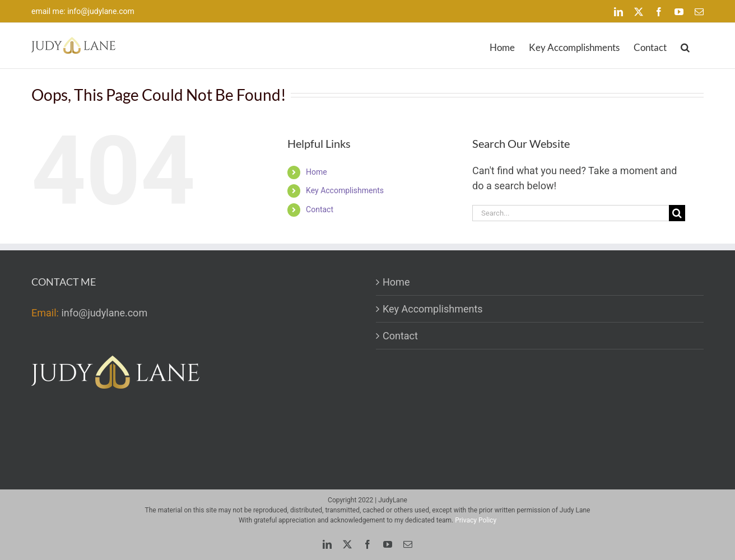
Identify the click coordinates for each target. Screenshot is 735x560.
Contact (320, 209)
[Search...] (571, 213)
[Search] (677, 213)
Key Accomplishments (345, 190)
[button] (685, 46)
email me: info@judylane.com (83, 11)
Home (317, 172)
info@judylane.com (104, 313)
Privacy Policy (476, 520)
